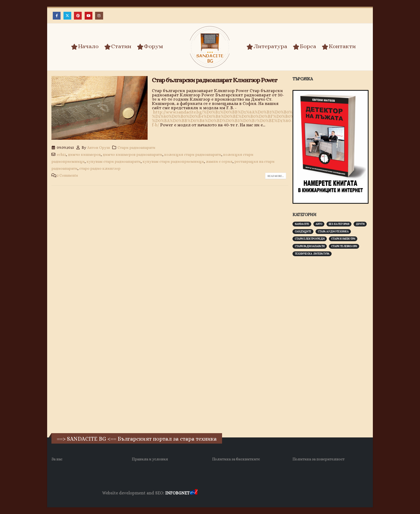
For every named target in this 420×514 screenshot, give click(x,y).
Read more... (276, 176)
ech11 (61, 154)
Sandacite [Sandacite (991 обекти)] (302, 224)
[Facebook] (57, 16)
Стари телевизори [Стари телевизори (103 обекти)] (344, 246)
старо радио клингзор (100, 168)
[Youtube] (89, 16)
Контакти (339, 47)
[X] (67, 16)
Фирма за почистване (259, 493)
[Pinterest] (78, 16)
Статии (118, 47)
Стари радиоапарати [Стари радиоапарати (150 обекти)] (310, 246)
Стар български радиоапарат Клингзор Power (215, 80)
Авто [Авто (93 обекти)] (319, 224)
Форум (150, 47)
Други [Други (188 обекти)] (360, 224)
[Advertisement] (333, 344)
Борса (304, 47)
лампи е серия (219, 161)
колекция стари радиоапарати (193, 154)
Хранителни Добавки (218, 493)
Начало (85, 47)
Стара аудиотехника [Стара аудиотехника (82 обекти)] (333, 231)
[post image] (100, 108)
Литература (267, 47)
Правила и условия (150, 459)
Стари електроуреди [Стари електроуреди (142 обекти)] (310, 239)
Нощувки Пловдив (299, 493)
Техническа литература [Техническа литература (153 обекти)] (312, 254)
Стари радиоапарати (136, 148)
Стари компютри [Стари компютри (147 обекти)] (343, 239)
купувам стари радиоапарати (114, 161)
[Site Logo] (210, 47)
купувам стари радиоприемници (173, 161)
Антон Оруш (99, 148)
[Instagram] (99, 16)
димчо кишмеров (84, 154)
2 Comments (67, 175)
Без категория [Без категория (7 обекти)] (339, 224)
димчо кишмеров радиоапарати (132, 154)
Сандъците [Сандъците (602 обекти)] (303, 231)
